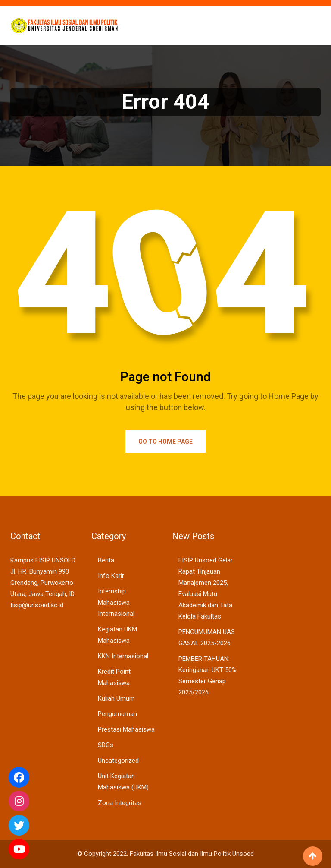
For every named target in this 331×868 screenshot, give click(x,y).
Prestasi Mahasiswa (126, 729)
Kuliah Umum (116, 698)
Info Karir (111, 576)
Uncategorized (118, 761)
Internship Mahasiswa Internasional (116, 603)
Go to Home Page (165, 442)
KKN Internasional (123, 656)
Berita (106, 560)
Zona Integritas (120, 803)
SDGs (106, 745)
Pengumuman (117, 714)
